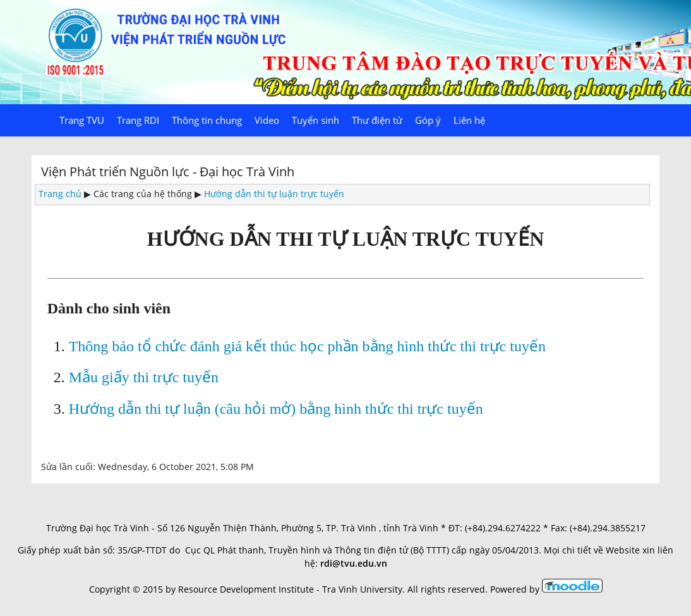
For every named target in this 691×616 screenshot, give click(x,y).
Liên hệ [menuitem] (469, 120)
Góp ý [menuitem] (428, 120)
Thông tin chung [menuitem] (207, 120)
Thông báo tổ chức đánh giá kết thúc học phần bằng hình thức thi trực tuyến (307, 346)
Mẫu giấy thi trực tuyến (144, 377)
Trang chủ (60, 194)
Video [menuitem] (267, 120)
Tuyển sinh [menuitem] (315, 120)
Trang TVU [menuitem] (82, 120)
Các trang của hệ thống (143, 194)
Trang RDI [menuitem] (138, 120)
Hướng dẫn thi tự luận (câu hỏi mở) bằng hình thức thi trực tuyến (276, 409)
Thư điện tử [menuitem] (377, 120)
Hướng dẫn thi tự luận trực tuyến (274, 194)
